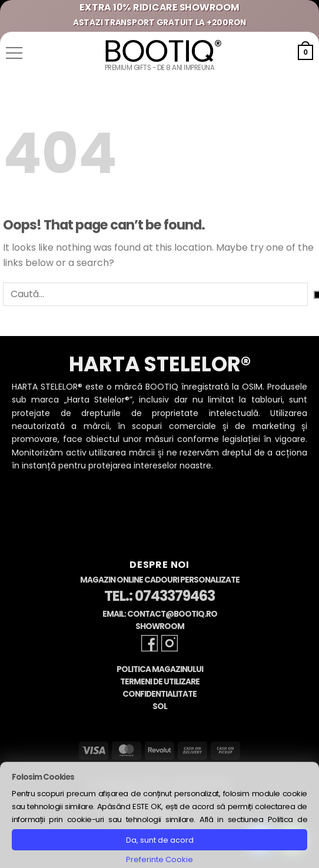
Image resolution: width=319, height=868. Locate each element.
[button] (14, 53)
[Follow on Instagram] (170, 643)
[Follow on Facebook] (149, 643)
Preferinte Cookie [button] (159, 859)
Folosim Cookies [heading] (43, 777)
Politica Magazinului (160, 669)
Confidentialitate (159, 694)
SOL (160, 706)
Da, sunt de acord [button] (160, 840)
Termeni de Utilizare (160, 682)
